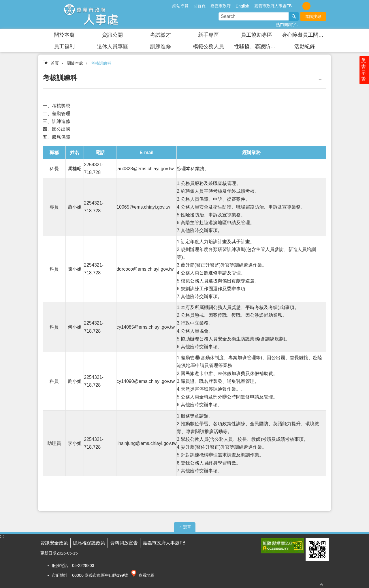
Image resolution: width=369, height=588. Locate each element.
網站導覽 (180, 6)
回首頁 (199, 6)
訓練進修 (161, 46)
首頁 (55, 63)
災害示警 (364, 71)
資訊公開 (112, 35)
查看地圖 (146, 575)
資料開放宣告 (124, 543)
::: (2, 3)
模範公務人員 (208, 46)
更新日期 (48, 553)
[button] (283, 546)
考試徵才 (161, 35)
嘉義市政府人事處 (91, 15)
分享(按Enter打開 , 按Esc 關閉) (324, 5)
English (242, 6)
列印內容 (323, 78)
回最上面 (321, 584)
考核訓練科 (101, 63)
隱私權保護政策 (89, 543)
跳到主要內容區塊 (3, 3)
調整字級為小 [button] (298, 6)
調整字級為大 (315, 6)
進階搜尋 (313, 16)
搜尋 (294, 16)
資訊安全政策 (54, 543)
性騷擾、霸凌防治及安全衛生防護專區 (257, 46)
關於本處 (64, 35)
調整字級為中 (306, 6)
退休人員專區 (112, 46)
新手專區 (208, 35)
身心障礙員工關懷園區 (305, 35)
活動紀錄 (305, 46)
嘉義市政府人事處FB (273, 6)
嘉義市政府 (221, 6)
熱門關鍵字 (286, 25)
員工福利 (64, 46)
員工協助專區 (257, 35)
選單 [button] (187, 527)
